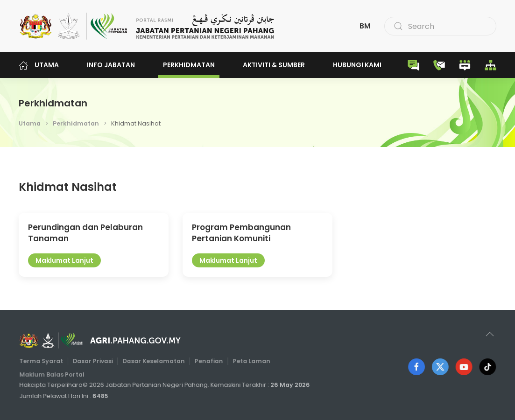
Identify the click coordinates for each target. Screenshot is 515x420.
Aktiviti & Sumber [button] (274, 65)
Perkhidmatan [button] (189, 65)
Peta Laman (250, 361)
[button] (490, 334)
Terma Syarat (43, 361)
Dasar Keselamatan (154, 361)
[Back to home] (147, 26)
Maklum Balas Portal (54, 374)
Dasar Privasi (94, 361)
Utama (39, 65)
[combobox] (440, 26)
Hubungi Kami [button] (357, 65)
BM (365, 26)
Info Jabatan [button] (111, 65)
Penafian (208, 361)
